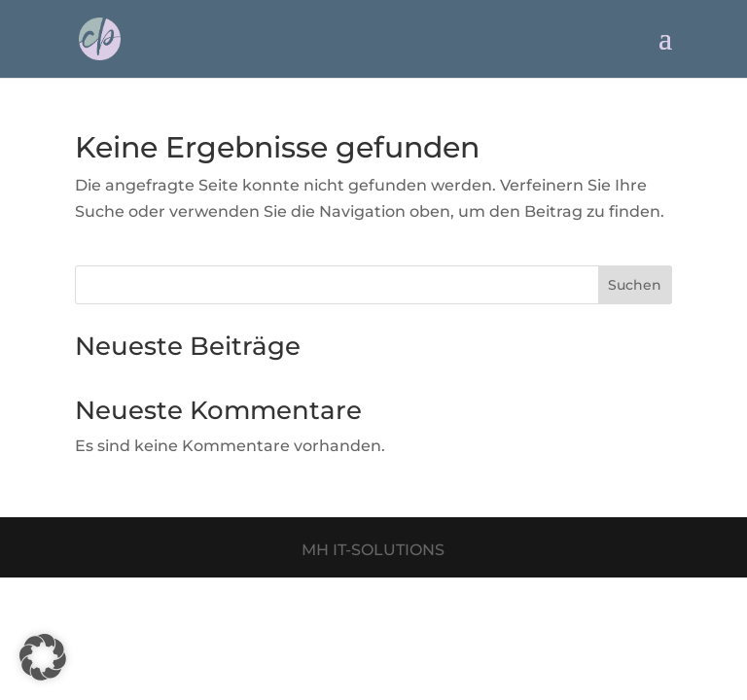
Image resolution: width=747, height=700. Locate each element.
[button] (43, 657)
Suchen (635, 285)
